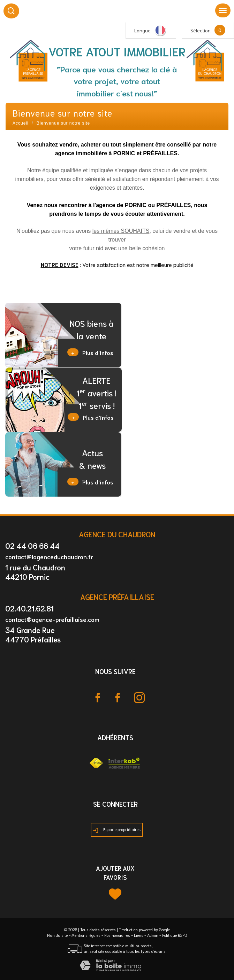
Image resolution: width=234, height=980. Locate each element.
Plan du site (57, 935)
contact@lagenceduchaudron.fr (49, 556)
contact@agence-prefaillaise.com (52, 619)
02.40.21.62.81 (29, 608)
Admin (153, 935)
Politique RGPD (175, 935)
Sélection (201, 30)
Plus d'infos (90, 352)
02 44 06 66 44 (32, 546)
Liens (139, 935)
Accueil (21, 123)
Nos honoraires (117, 935)
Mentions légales (86, 935)
